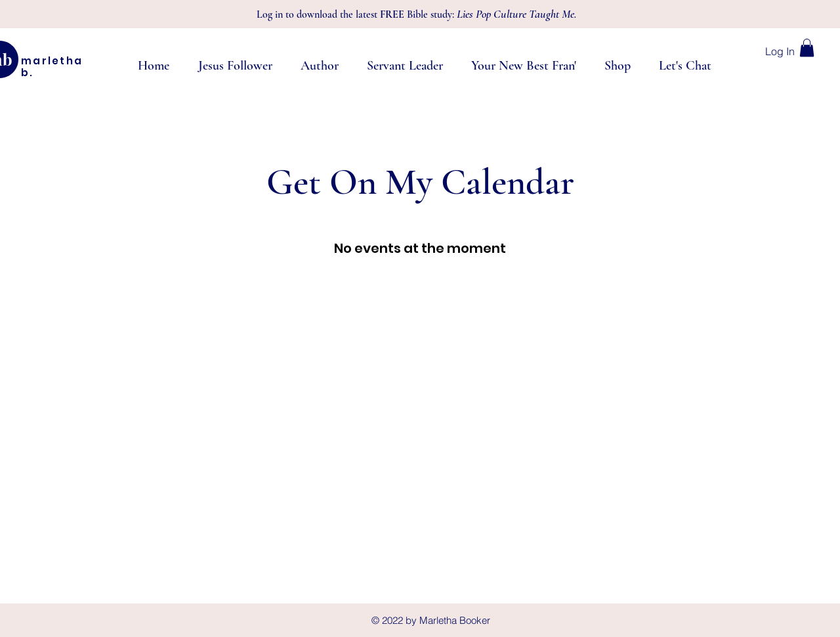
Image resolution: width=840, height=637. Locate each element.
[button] (807, 48)
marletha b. (52, 67)
